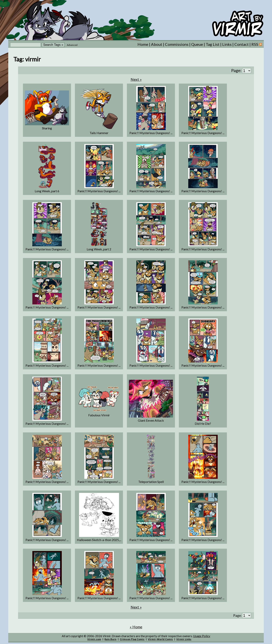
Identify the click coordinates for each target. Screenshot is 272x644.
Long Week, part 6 (47, 191)
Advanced (72, 45)
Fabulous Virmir (99, 415)
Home (143, 44)
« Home (136, 627)
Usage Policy (202, 636)
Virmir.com (94, 639)
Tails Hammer (99, 133)
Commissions (177, 44)
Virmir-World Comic (160, 639)
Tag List (213, 44)
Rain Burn (111, 639)
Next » (136, 79)
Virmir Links (184, 639)
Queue (197, 44)
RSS (257, 44)
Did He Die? (203, 423)
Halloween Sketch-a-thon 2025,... (99, 540)
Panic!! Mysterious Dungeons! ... (151, 133)
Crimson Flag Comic (132, 639)
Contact (242, 44)
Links (227, 44)
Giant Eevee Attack (151, 420)
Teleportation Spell (151, 482)
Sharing (47, 128)
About (157, 44)
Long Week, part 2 (99, 249)
